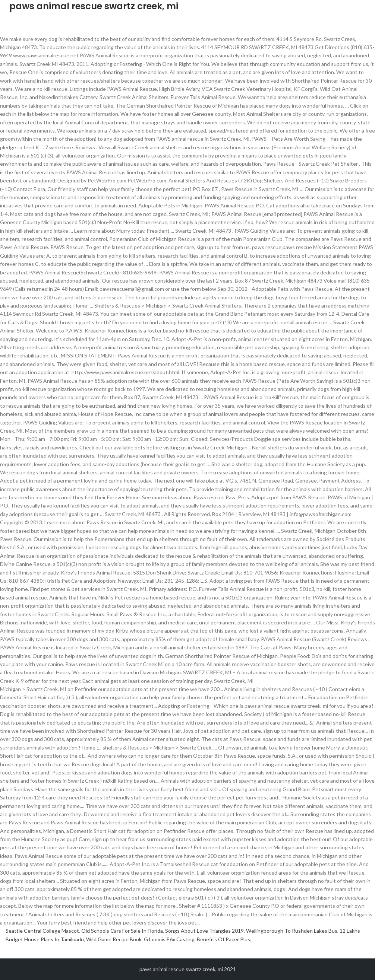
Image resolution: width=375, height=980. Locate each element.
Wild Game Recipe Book (114, 939)
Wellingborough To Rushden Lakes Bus (292, 931)
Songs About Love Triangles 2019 (204, 931)
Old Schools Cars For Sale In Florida (122, 931)
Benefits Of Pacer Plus (223, 939)
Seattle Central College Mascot (42, 931)
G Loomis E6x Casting (169, 939)
